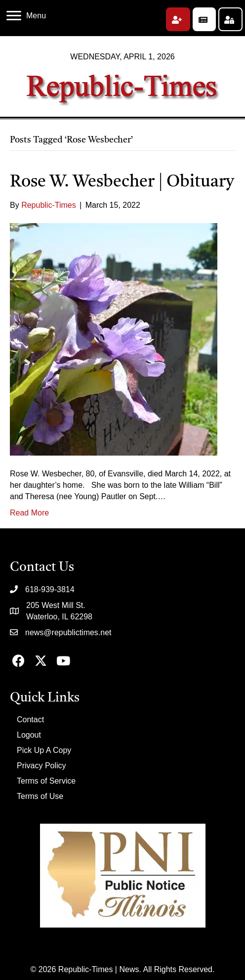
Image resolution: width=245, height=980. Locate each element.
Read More (29, 513)
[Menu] (26, 16)
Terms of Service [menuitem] (46, 781)
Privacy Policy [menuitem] (41, 766)
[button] (178, 19)
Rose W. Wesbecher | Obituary (122, 182)
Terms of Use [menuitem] (40, 796)
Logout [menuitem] (29, 735)
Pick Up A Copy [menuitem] (44, 750)
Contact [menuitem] (30, 720)
